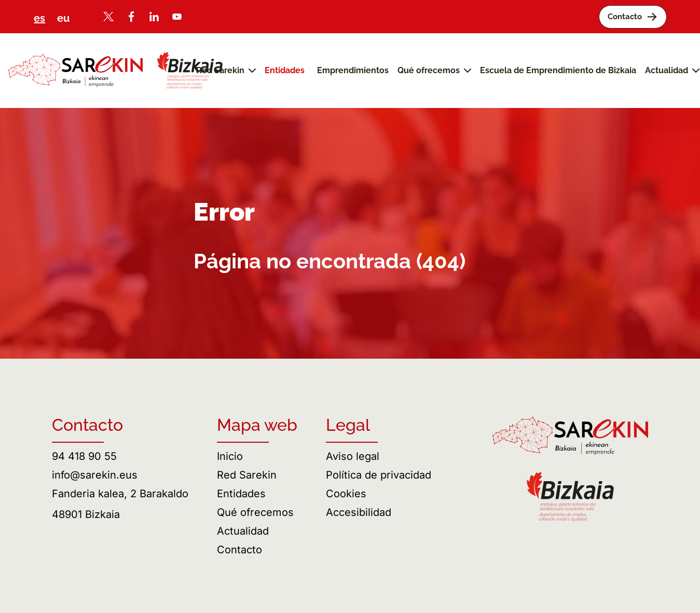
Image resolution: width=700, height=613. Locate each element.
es (39, 18)
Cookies (346, 494)
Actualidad (243, 531)
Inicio (230, 456)
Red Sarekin (247, 475)
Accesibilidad (359, 512)
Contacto (239, 550)
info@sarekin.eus (95, 475)
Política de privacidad (379, 475)
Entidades (241, 494)
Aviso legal (353, 456)
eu (63, 18)
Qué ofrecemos (255, 512)
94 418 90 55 (84, 456)
